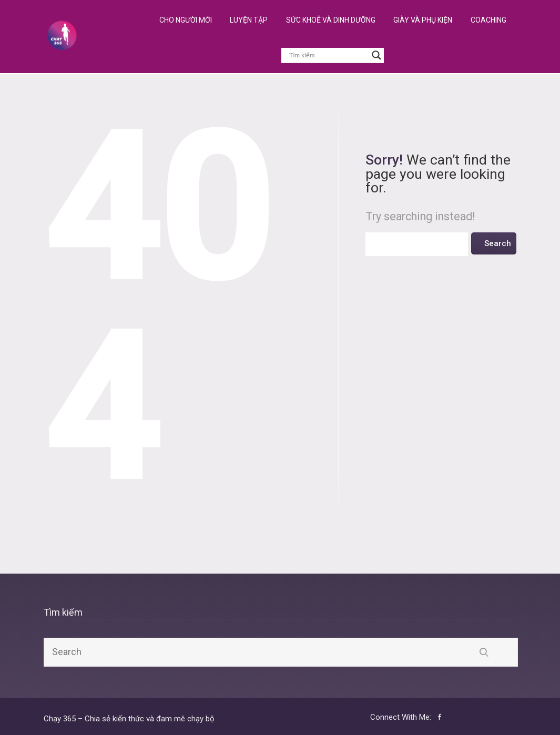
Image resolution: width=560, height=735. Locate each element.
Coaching (488, 20)
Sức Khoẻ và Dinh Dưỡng (331, 20)
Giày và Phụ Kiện (423, 20)
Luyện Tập (249, 20)
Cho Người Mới (186, 20)
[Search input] (328, 55)
